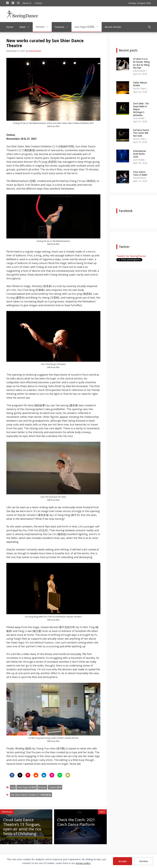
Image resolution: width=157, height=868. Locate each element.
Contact (38, 3)
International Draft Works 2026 (139, 154)
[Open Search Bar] (149, 27)
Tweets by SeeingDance (131, 256)
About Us (27, 3)
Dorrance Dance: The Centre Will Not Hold (141, 133)
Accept (123, 861)
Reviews (44, 27)
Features (63, 27)
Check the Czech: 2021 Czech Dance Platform (76, 822)
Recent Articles (113, 27)
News (26, 27)
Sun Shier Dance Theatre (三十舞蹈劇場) (31, 795)
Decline (144, 861)
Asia (13, 787)
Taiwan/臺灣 (55, 787)
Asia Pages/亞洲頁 (88, 27)
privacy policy (83, 863)
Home (10, 27)
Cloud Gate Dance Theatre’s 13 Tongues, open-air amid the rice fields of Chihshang (22, 827)
